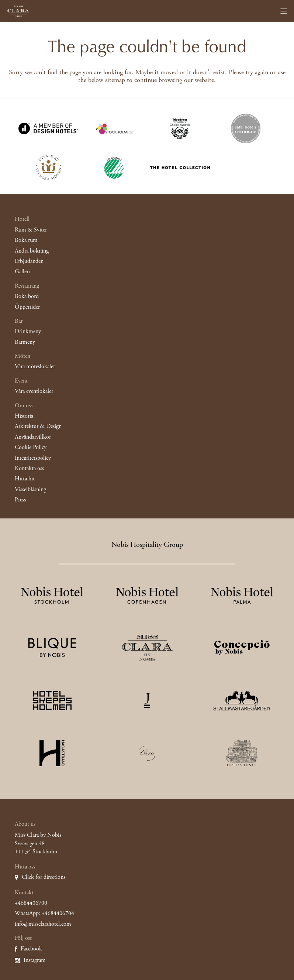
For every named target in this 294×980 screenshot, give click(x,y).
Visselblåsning (30, 489)
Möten (23, 356)
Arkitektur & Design (38, 426)
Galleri (22, 272)
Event (21, 381)
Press (20, 500)
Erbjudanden (29, 261)
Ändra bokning (32, 251)
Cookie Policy (31, 447)
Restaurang (27, 286)
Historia (24, 416)
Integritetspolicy (33, 458)
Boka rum (26, 240)
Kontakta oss (29, 468)
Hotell (22, 219)
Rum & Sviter (31, 230)
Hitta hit (25, 479)
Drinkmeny (28, 331)
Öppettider (27, 307)
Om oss (24, 406)
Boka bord (27, 296)
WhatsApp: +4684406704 (44, 913)
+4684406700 (31, 903)
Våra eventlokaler (34, 391)
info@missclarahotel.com (43, 924)
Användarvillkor (33, 437)
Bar (19, 321)
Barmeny (25, 342)
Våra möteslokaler (35, 366)
